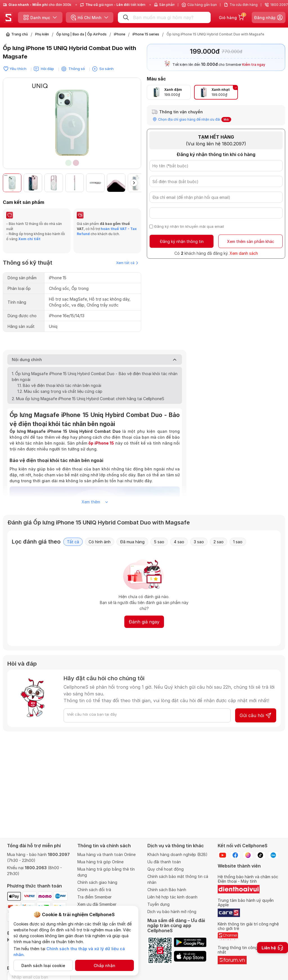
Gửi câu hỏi (256, 707)
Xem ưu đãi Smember (97, 904)
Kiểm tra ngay (254, 65)
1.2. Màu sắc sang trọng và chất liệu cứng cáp (60, 383)
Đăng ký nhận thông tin (182, 241)
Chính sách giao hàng (97, 882)
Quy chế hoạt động (166, 869)
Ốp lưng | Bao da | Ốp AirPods (81, 34)
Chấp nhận (104, 966)
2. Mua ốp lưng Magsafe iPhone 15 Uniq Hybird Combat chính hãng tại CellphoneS (88, 390)
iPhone (120, 34)
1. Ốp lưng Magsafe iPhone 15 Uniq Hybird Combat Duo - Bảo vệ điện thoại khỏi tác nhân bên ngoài (95, 368)
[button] (134, 183)
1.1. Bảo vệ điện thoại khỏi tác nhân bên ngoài (59, 377)
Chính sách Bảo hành (167, 890)
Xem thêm (95, 493)
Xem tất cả (127, 254)
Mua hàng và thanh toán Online (106, 854)
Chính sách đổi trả (94, 890)
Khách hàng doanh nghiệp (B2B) (177, 854)
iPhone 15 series (146, 34)
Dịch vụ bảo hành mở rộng (172, 912)
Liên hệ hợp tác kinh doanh (172, 897)
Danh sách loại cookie (43, 966)
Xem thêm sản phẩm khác (251, 241)
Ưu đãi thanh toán (164, 862)
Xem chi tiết (29, 239)
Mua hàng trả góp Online (100, 862)
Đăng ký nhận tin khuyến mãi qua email (189, 226)
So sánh (106, 69)
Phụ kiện (42, 34)
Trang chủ (20, 34)
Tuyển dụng (158, 904)
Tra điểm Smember (94, 897)
